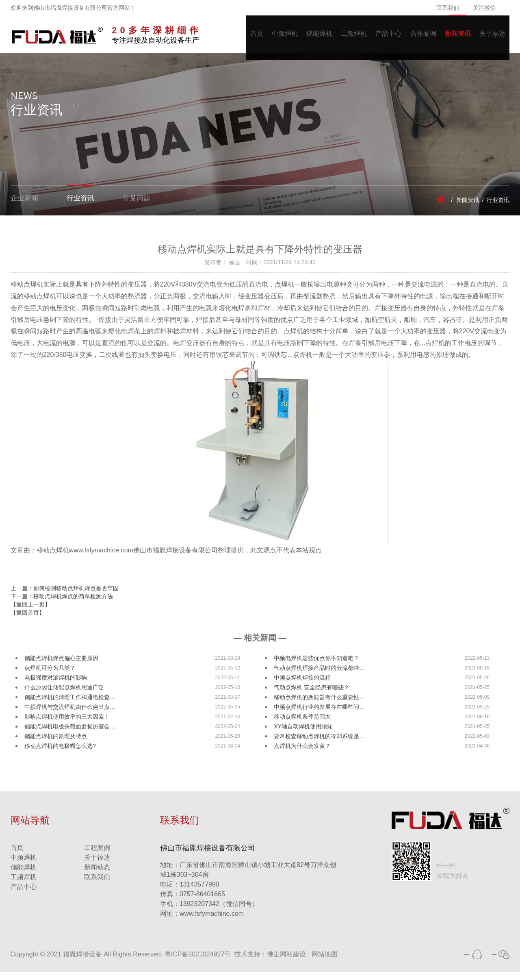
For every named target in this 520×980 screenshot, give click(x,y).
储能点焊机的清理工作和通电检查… (70, 705)
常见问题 (141, 208)
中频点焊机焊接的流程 (302, 685)
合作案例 (414, 38)
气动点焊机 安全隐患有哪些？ (312, 695)
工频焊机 (338, 38)
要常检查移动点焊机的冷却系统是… (319, 744)
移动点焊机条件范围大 (302, 724)
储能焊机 (299, 38)
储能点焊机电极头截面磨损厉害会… (70, 734)
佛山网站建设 (286, 962)
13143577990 (190, 892)
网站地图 (325, 962)
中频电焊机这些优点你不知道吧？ (316, 666)
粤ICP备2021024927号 (198, 962)
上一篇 (65, 596)
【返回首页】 (28, 620)
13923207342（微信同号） (219, 912)
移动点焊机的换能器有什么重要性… (319, 705)
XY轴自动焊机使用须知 (303, 734)
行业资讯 (83, 208)
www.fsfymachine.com (202, 921)
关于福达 (490, 38)
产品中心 (376, 38)
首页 (230, 38)
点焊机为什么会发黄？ (302, 754)
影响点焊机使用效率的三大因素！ (67, 724)
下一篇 (62, 604)
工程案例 (97, 855)
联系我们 (448, 8)
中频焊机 (261, 38)
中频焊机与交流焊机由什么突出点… (70, 715)
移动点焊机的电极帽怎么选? (60, 754)
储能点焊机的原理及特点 (56, 744)
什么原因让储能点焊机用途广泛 (64, 695)
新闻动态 (97, 875)
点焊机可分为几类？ (50, 676)
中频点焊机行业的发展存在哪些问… (319, 715)
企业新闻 (25, 208)
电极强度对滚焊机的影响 (56, 685)
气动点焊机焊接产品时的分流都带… (319, 676)
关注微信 (484, 8)
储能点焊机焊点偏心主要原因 (61, 666)
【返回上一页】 (30, 612)
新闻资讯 (452, 38)
